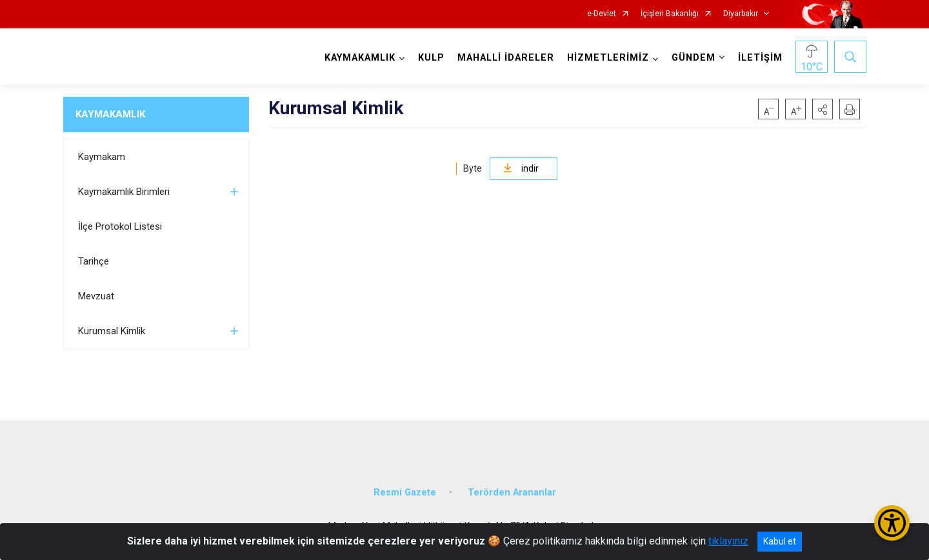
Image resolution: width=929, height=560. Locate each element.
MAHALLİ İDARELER (506, 58)
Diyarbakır (741, 14)
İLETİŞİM (760, 58)
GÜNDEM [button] (694, 58)
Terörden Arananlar (512, 493)
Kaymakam (102, 157)
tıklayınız (728, 541)
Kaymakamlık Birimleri (124, 192)
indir (521, 168)
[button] (823, 109)
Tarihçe (94, 261)
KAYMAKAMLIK (110, 114)
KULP (431, 58)
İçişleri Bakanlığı (670, 14)
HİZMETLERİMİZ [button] (608, 58)
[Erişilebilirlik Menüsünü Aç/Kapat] (892, 523)
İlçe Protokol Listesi (120, 226)
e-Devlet (602, 14)
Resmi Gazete (405, 493)
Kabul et (780, 541)
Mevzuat (96, 296)
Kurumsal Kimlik (112, 331)
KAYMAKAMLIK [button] (360, 58)
